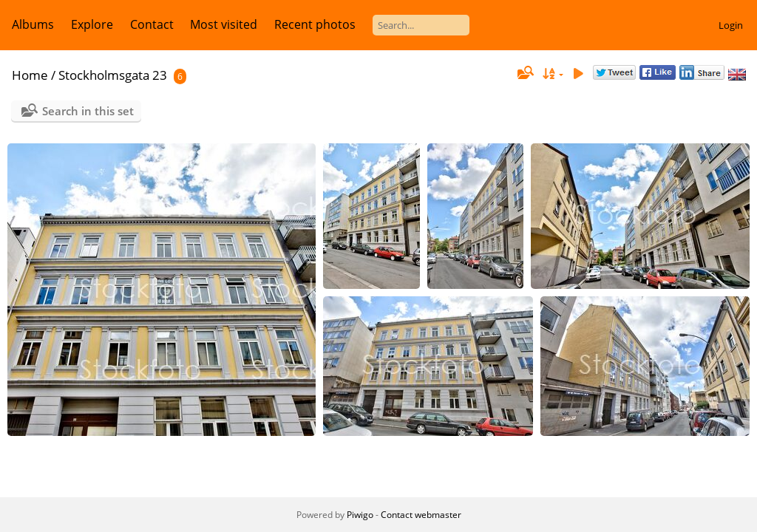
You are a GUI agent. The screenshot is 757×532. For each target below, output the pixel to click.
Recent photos (315, 24)
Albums (33, 24)
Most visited (224, 24)
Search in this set (88, 111)
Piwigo (360, 515)
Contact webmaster (421, 515)
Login (731, 25)
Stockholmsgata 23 (113, 75)
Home (30, 75)
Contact (152, 24)
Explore (92, 24)
